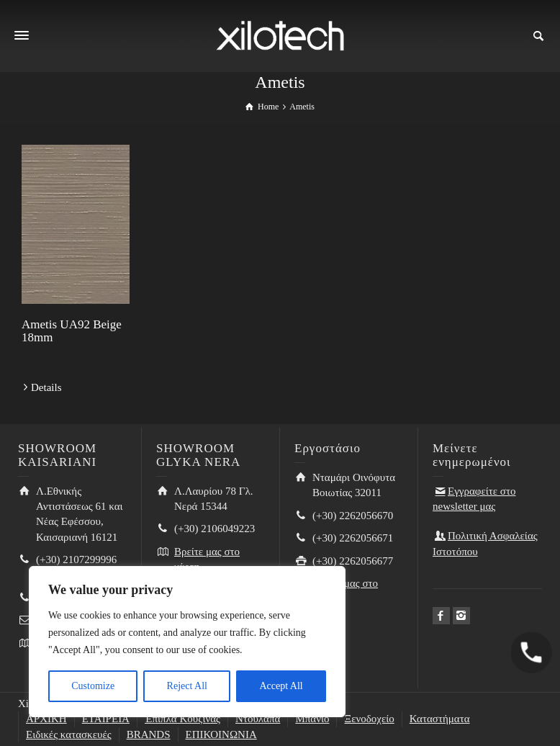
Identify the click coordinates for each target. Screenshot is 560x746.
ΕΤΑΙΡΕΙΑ (106, 719)
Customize (93, 686)
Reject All (187, 686)
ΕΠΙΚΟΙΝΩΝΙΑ (221, 734)
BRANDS (149, 734)
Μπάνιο (312, 719)
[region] (187, 642)
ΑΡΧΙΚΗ (46, 719)
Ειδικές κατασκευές (69, 734)
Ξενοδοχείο (369, 719)
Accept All (281, 686)
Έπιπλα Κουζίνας (182, 719)
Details (46, 387)
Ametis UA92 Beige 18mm (72, 331)
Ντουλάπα (258, 719)
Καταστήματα (440, 719)
